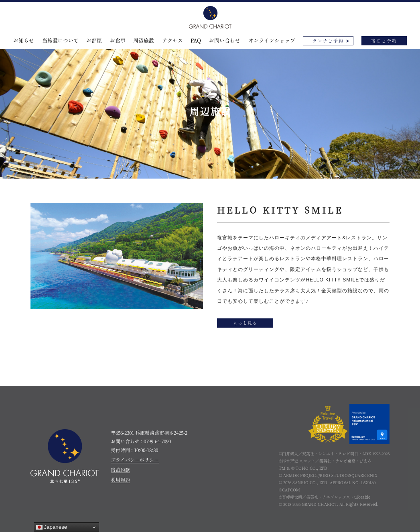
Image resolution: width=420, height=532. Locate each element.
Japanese (52, 527)
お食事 (118, 41)
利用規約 (120, 480)
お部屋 (94, 41)
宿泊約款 (120, 470)
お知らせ (24, 41)
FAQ (196, 41)
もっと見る (245, 323)
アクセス (172, 41)
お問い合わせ (225, 41)
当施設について (60, 41)
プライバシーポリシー (135, 460)
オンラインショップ (272, 41)
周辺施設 (144, 41)
